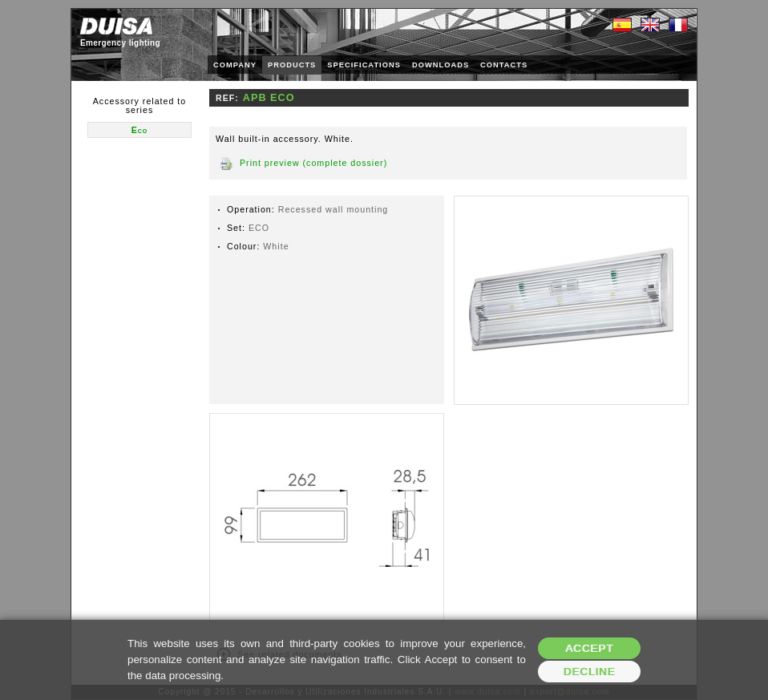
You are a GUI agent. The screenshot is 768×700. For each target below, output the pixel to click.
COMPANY (235, 65)
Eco (140, 130)
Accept (589, 648)
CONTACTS (504, 65)
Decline (590, 672)
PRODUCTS (292, 65)
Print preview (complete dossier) (313, 163)
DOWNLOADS (441, 65)
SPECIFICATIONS (364, 65)
